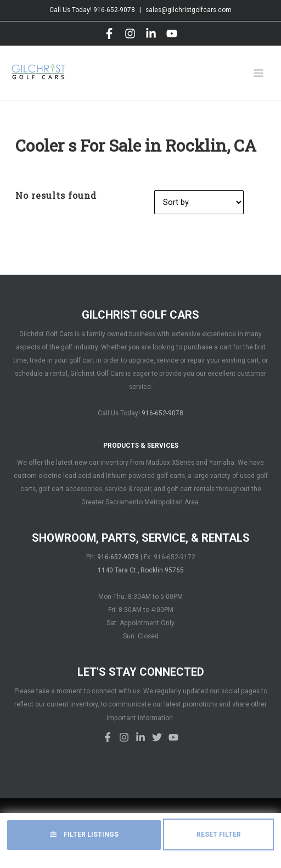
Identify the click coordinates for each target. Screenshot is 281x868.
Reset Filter (219, 834)
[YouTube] (172, 34)
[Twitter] (157, 737)
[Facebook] (109, 34)
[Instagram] (130, 34)
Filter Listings (84, 834)
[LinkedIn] (151, 34)
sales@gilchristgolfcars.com (189, 10)
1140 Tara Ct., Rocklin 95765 (141, 570)
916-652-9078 (114, 10)
